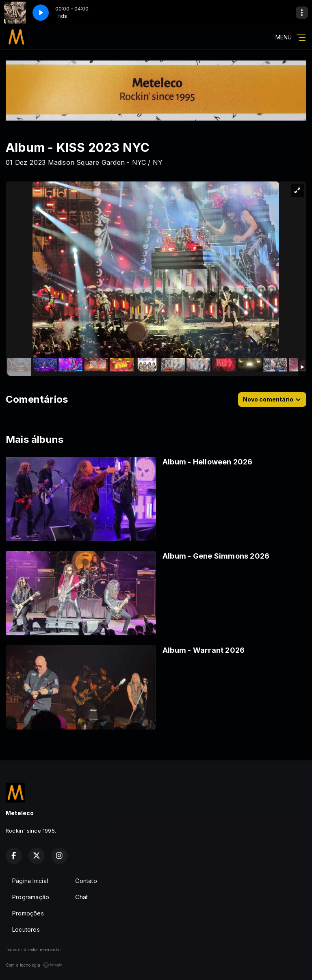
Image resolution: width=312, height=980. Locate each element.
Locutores (26, 929)
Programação (31, 897)
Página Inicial (30, 881)
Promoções (28, 913)
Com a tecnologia (34, 965)
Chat (81, 897)
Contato (86, 881)
